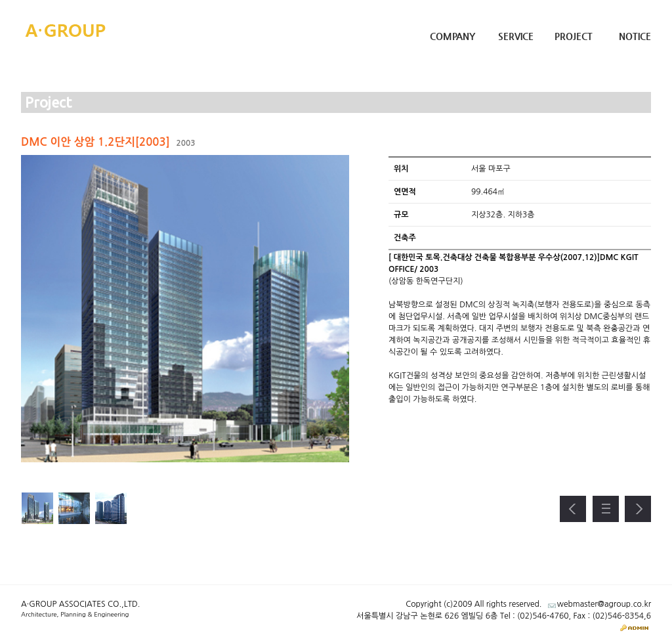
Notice (635, 36)
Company (452, 36)
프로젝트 (606, 509)
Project (574, 36)
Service (516, 36)
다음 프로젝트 (638, 509)
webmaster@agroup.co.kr (604, 604)
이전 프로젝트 (573, 509)
